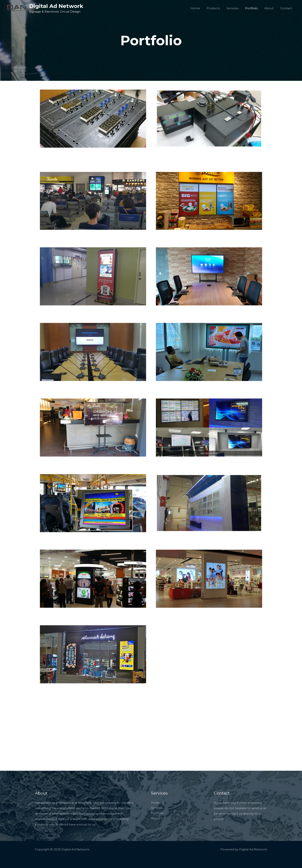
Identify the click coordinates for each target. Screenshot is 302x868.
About (270, 8)
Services (235, 8)
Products (217, 8)
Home (200, 8)
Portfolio (253, 8)
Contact (286, 8)
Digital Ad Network (56, 6)
